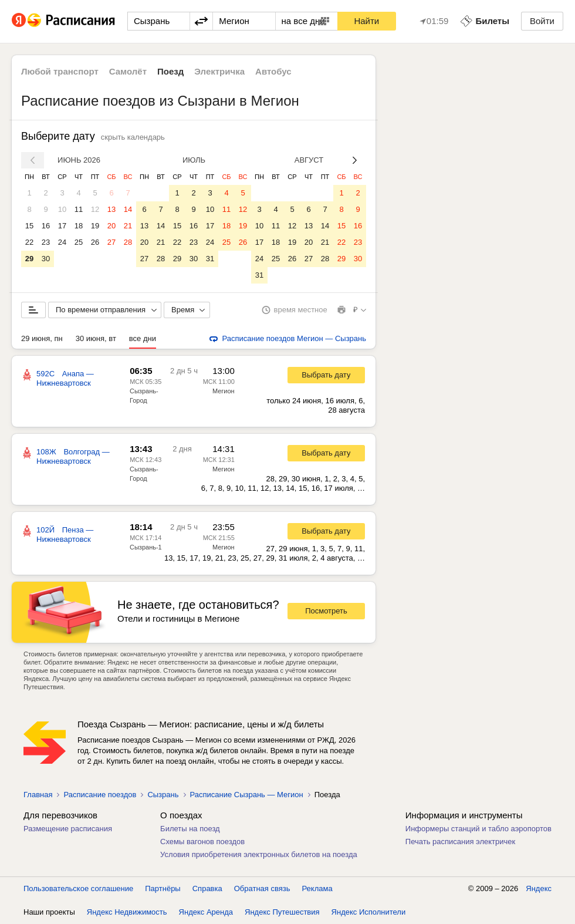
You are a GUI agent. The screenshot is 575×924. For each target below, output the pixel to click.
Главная (38, 795)
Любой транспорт (60, 71)
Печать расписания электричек (460, 842)
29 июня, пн (42, 338)
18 (79, 226)
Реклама (317, 888)
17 (62, 226)
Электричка (219, 71)
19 (95, 226)
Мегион (224, 391)
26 (95, 242)
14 (128, 209)
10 (62, 209)
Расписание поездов (100, 795)
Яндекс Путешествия (282, 912)
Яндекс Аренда (206, 912)
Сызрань (163, 795)
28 (128, 242)
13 (111, 209)
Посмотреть (326, 611)
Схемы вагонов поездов (202, 842)
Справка (207, 888)
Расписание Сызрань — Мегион (247, 795)
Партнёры (163, 888)
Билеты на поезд (190, 829)
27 (111, 242)
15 (29, 226)
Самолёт (128, 71)
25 (79, 242)
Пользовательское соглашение (78, 888)
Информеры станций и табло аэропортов (478, 829)
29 (29, 259)
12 (95, 209)
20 (111, 226)
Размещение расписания (68, 829)
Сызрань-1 (146, 547)
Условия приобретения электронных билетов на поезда (259, 854)
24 (62, 242)
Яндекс (539, 888)
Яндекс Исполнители (369, 912)
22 (29, 242)
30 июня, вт (96, 338)
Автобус (273, 71)
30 (46, 259)
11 (79, 209)
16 (46, 226)
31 (210, 259)
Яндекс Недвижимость (127, 912)
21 (128, 226)
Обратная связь (262, 888)
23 (46, 242)
